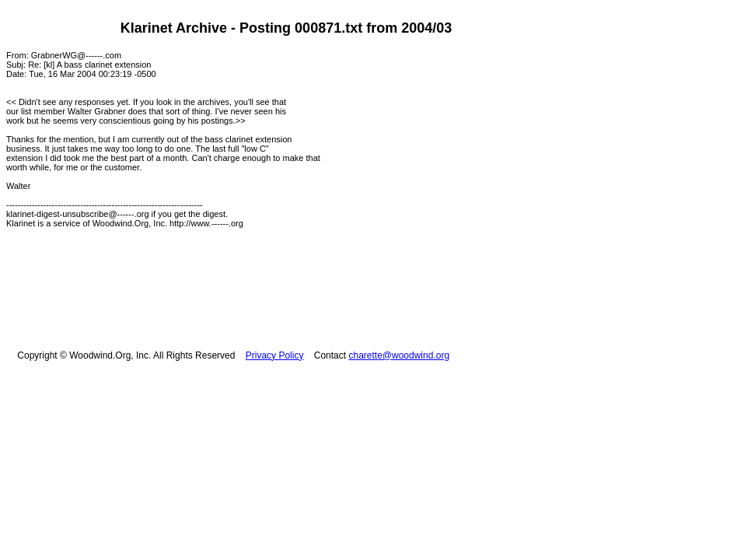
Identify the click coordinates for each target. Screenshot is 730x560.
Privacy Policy (275, 355)
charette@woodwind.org (399, 355)
